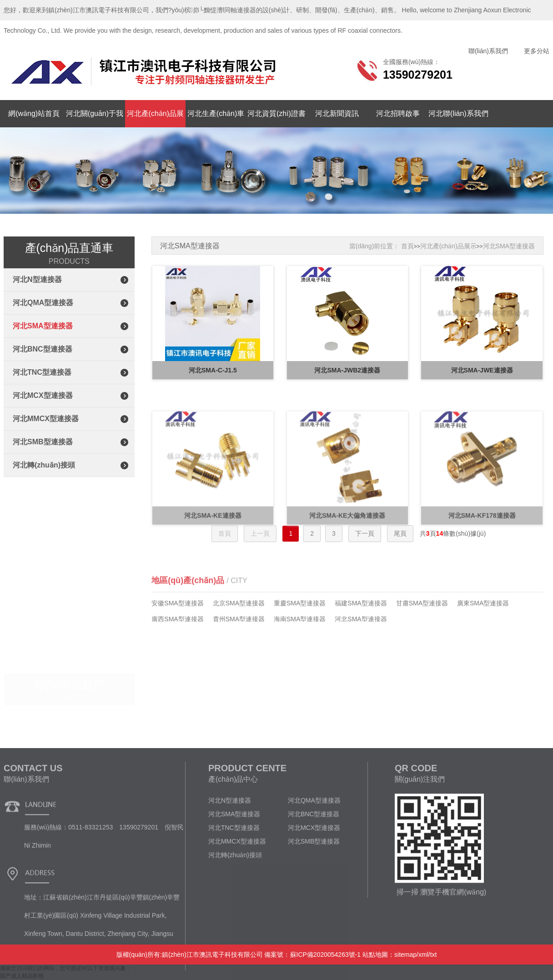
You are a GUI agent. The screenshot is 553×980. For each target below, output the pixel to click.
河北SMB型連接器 (43, 442)
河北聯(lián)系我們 (458, 113)
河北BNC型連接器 (43, 349)
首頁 (407, 246)
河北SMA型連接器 (43, 326)
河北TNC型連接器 (42, 372)
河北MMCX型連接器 (46, 419)
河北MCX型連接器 (43, 395)
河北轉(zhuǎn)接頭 (44, 465)
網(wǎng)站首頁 (34, 113)
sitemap (405, 955)
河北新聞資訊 (337, 113)
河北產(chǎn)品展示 (448, 246)
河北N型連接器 (37, 279)
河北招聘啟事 (398, 113)
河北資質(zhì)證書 (276, 113)
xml (423, 955)
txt (434, 955)
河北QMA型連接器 (43, 303)
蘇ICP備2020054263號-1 (326, 955)
